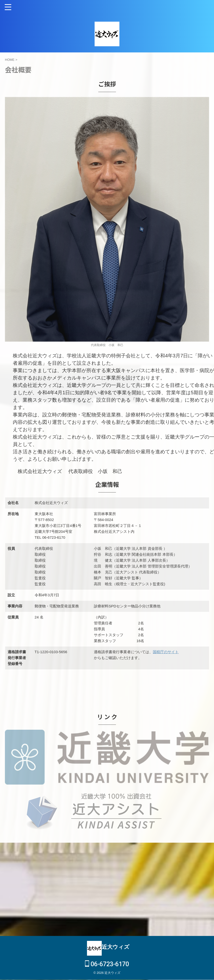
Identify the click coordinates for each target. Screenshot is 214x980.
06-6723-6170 (107, 957)
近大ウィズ (116, 940)
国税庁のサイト (166, 652)
